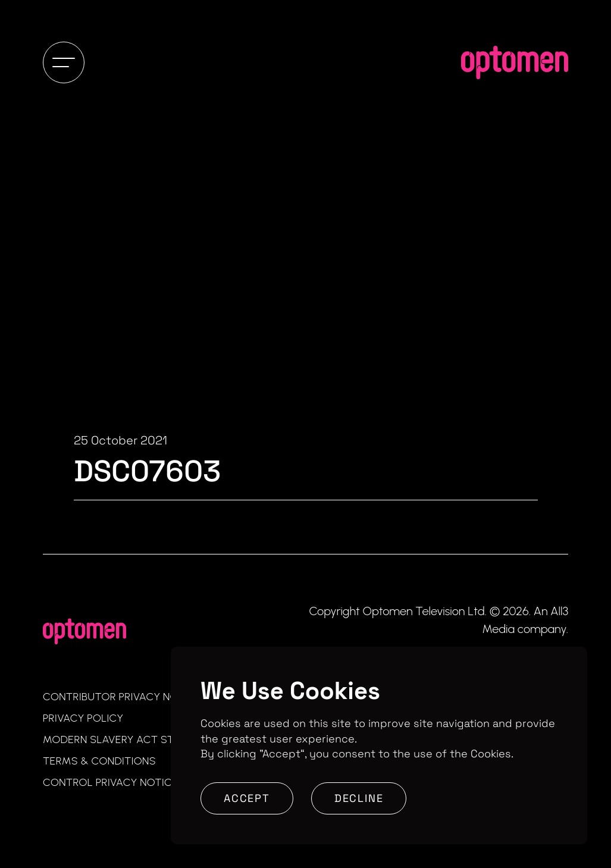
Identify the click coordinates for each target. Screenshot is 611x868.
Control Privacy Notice (110, 782)
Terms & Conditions (99, 761)
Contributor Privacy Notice (122, 697)
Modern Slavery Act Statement (132, 739)
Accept (247, 798)
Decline (359, 798)
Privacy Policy (83, 718)
